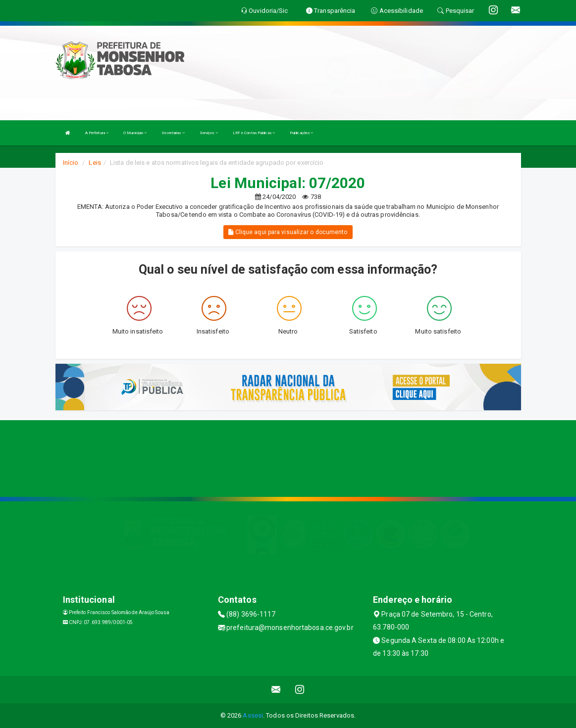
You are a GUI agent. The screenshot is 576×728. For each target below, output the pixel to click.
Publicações (301, 133)
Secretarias (173, 133)
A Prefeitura (97, 133)
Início (71, 163)
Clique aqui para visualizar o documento (288, 232)
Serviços (209, 133)
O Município (135, 133)
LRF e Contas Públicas (254, 133)
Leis (95, 163)
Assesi (253, 715)
